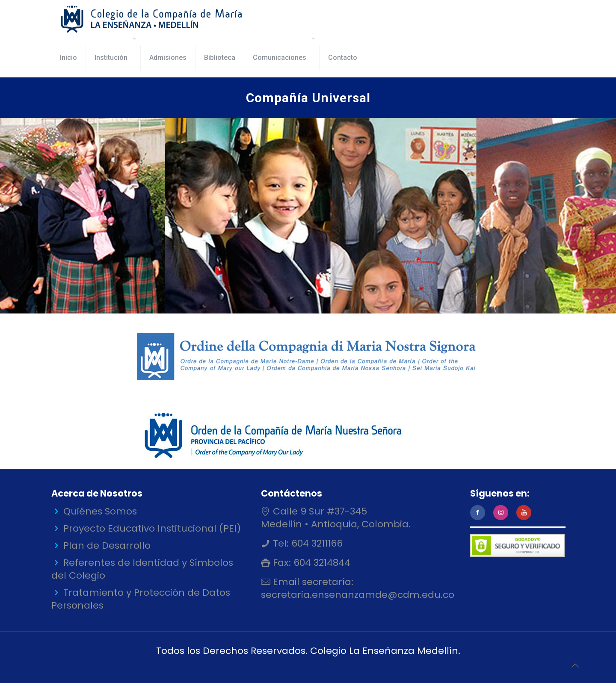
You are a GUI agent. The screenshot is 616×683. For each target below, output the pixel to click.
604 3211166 (316, 543)
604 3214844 (321, 563)
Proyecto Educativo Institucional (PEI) (152, 528)
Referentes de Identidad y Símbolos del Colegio (142, 569)
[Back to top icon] (575, 665)
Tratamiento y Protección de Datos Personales (141, 599)
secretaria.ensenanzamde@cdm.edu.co (358, 595)
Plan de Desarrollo (107, 546)
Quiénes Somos (100, 511)
